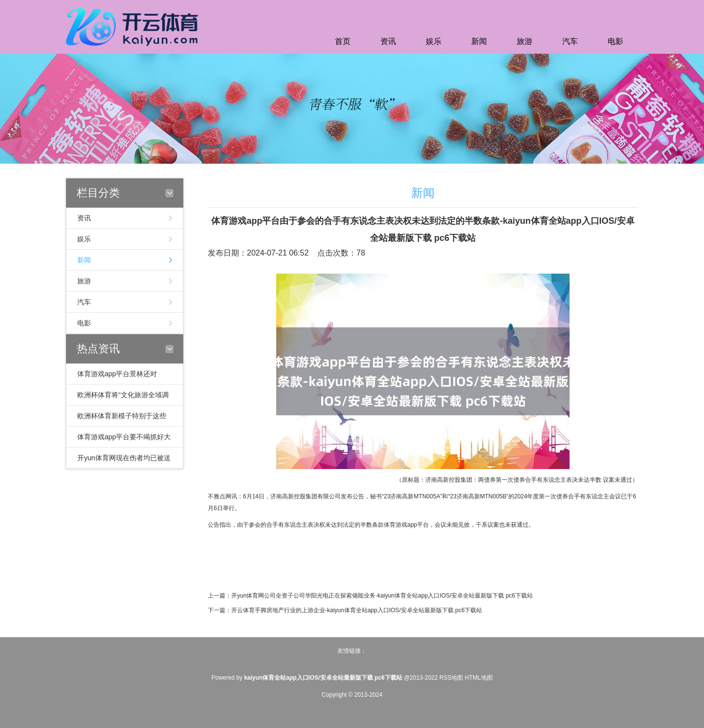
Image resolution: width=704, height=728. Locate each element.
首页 (343, 41)
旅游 (525, 41)
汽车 (570, 41)
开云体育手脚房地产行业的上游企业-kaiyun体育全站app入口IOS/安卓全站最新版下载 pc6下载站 (357, 610)
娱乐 (434, 41)
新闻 (479, 41)
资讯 (388, 41)
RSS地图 (451, 678)
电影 (616, 41)
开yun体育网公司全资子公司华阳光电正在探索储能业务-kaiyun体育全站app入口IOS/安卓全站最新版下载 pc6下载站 (382, 596)
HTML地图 (479, 678)
